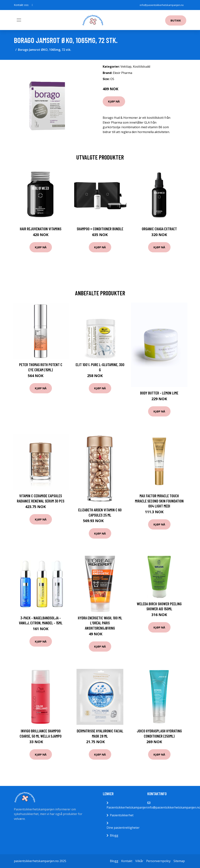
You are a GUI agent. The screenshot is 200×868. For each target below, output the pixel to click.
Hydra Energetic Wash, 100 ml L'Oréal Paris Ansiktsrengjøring (100, 623)
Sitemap (179, 861)
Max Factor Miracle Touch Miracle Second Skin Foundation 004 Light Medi (159, 501)
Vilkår (139, 861)
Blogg (114, 835)
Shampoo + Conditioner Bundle (100, 229)
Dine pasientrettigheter (123, 828)
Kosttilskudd (142, 67)
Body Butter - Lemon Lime (159, 393)
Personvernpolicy (158, 861)
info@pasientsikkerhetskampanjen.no (161, 5)
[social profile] (32, 5)
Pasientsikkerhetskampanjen (127, 807)
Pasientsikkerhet (122, 815)
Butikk (176, 20)
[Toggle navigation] (19, 20)
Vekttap (126, 67)
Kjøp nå (114, 101)
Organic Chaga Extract (159, 229)
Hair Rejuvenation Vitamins (41, 229)
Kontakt (127, 861)
